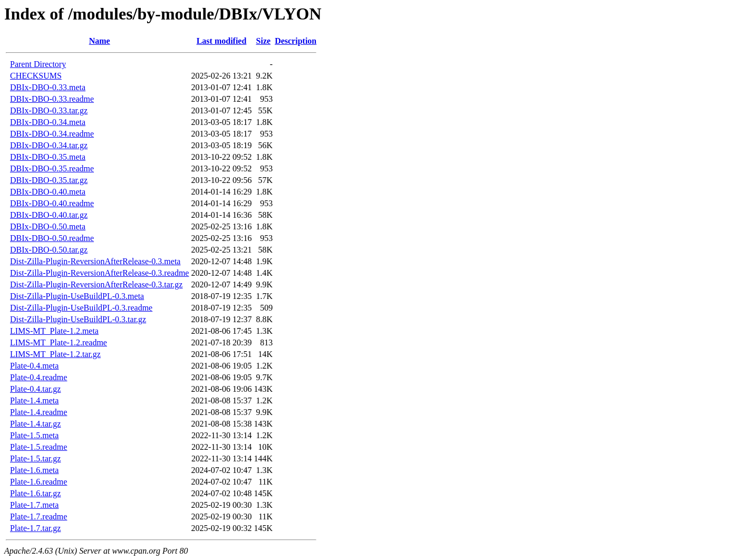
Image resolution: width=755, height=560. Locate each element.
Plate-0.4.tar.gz (35, 389)
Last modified (222, 41)
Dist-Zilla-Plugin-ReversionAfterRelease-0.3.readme (99, 273)
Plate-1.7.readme (38, 516)
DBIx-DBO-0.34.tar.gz (49, 145)
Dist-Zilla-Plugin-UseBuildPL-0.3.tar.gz (78, 319)
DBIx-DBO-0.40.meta (48, 192)
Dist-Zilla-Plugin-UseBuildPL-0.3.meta (77, 296)
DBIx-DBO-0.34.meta (48, 122)
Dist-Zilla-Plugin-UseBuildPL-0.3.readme (81, 308)
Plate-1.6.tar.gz (35, 493)
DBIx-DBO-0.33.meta (48, 87)
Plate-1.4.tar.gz (35, 424)
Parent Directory (38, 64)
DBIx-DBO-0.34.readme (52, 134)
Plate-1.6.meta (34, 470)
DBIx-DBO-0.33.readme (52, 99)
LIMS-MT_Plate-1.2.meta (54, 331)
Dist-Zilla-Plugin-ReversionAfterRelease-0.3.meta (95, 261)
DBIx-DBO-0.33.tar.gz (49, 110)
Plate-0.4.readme (38, 377)
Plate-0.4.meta (34, 366)
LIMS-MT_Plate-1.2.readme (59, 342)
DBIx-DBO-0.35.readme (52, 168)
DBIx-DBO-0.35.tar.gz (49, 180)
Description (296, 41)
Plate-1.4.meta (34, 400)
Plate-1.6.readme (38, 482)
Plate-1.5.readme (38, 447)
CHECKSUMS (36, 76)
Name (100, 41)
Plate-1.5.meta (34, 435)
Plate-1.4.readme (38, 412)
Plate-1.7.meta (34, 505)
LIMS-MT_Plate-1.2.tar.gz (55, 354)
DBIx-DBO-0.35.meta (48, 157)
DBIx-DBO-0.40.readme (52, 203)
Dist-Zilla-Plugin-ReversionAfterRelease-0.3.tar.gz (96, 284)
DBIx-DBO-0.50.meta (48, 226)
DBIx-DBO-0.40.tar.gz (49, 215)
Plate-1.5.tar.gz (35, 458)
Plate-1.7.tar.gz (35, 528)
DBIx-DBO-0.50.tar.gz (49, 250)
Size (264, 41)
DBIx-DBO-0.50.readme (52, 238)
